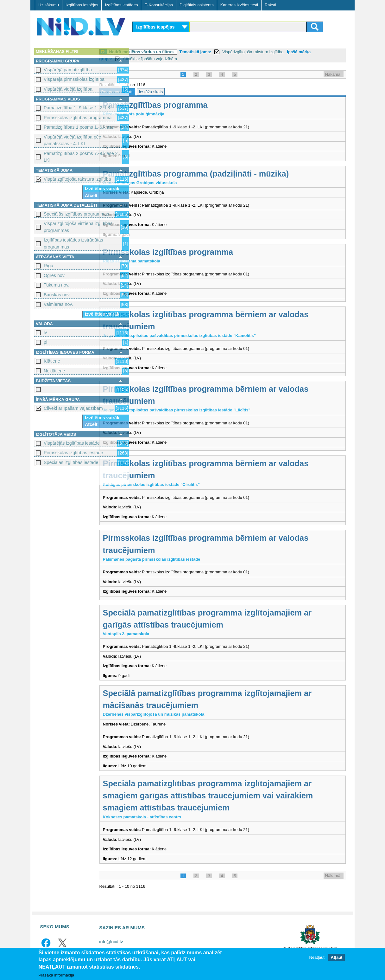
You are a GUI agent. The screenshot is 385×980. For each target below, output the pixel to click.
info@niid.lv (111, 942)
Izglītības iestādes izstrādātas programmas (73, 243)
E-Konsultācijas (159, 5)
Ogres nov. (55, 275)
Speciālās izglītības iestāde (71, 462)
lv (45, 332)
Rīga (48, 266)
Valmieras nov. (58, 304)
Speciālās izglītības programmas (76, 214)
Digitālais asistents (197, 5)
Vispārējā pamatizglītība (68, 70)
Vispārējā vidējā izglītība (68, 89)
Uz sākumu (49, 5)
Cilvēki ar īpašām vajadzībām (73, 408)
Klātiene (52, 361)
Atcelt (91, 196)
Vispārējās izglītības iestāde (72, 443)
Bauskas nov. (57, 295)
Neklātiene (54, 371)
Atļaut (337, 957)
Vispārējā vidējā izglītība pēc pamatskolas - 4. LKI (72, 140)
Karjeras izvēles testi (239, 5)
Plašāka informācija (57, 975)
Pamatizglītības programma (190, 105)
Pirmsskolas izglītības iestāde (73, 453)
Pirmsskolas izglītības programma (78, 118)
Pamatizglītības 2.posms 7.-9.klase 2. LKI (81, 157)
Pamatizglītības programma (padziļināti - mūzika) (231, 174)
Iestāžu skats (186, 92)
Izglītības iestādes (121, 5)
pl (45, 342)
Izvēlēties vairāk (102, 189)
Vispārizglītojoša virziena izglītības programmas (78, 227)
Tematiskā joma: (230, 52)
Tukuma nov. (57, 285)
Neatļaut (317, 957)
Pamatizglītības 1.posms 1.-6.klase (79, 127)
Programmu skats (152, 92)
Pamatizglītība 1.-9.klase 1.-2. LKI (78, 108)
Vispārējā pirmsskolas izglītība (74, 79)
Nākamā (333, 74)
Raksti (270, 5)
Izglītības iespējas (82, 5)
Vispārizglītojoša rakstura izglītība (77, 179)
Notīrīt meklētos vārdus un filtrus (176, 52)
